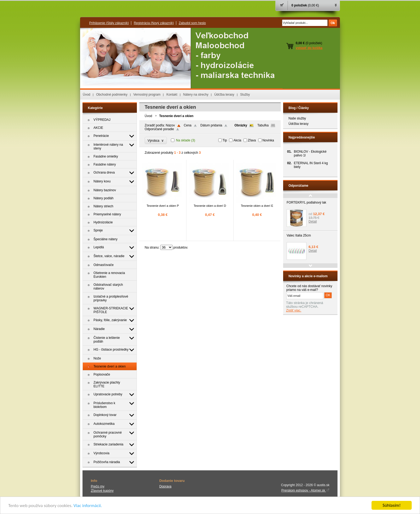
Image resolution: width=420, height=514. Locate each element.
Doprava (165, 486)
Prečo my (98, 486)
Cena (188, 125)
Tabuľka (263, 125)
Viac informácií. (88, 506)
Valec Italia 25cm (299, 235)
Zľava (252, 140)
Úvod (87, 95)
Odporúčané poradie (159, 129)
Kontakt (172, 95)
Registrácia (154, 23)
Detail (313, 222)
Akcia (237, 140)
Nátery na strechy (196, 95)
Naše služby (297, 118)
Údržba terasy (224, 95)
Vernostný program (147, 95)
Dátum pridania (211, 125)
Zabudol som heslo (192, 23)
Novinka (268, 140)
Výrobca (156, 140)
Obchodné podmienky (112, 95)
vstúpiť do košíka (309, 48)
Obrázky (241, 125)
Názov (170, 125)
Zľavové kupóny (102, 491)
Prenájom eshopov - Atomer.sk (305, 490)
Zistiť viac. (294, 310)
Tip (225, 140)
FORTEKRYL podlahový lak (306, 202)
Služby (245, 95)
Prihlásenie (109, 23)
